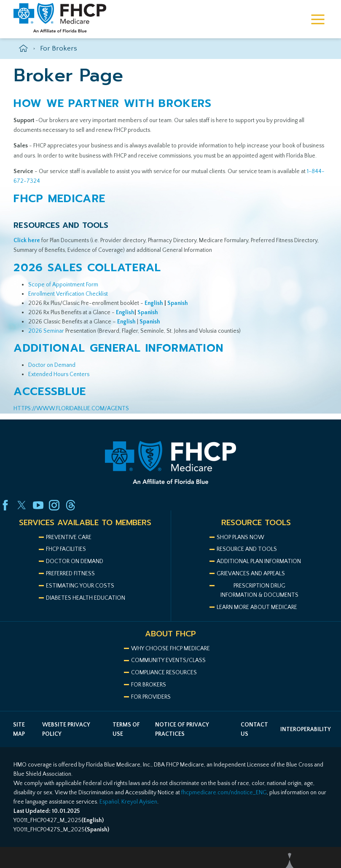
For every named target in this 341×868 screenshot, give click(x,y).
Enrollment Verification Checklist (68, 294)
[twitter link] (22, 505)
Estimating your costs (80, 586)
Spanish (150, 322)
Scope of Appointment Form (63, 285)
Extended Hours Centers (59, 374)
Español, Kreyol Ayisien (128, 802)
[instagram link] (54, 505)
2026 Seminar (46, 331)
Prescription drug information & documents (259, 590)
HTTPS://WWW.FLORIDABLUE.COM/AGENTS (71, 409)
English (126, 322)
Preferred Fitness (70, 574)
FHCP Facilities (66, 549)
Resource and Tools (247, 549)
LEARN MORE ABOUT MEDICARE (257, 607)
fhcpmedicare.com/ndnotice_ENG (224, 793)
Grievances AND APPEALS (251, 574)
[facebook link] (5, 505)
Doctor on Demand (52, 365)
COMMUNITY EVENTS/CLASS (168, 660)
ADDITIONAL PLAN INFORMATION (259, 561)
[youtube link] (38, 505)
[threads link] (71, 505)
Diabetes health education (86, 598)
